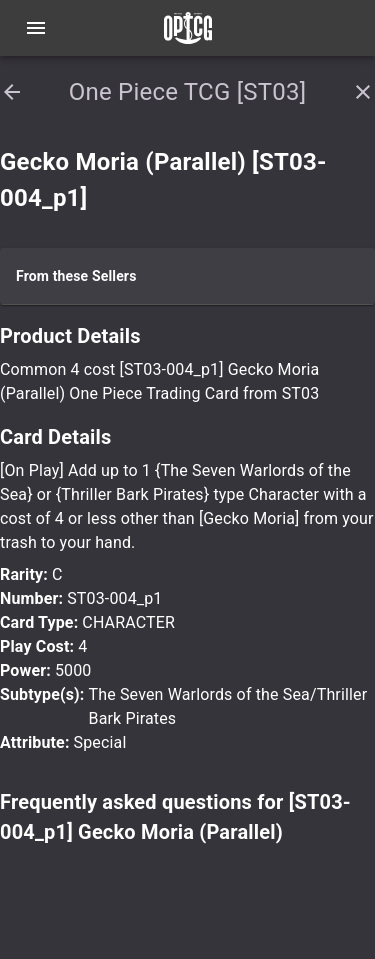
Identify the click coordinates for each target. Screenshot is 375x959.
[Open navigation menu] (36, 28)
